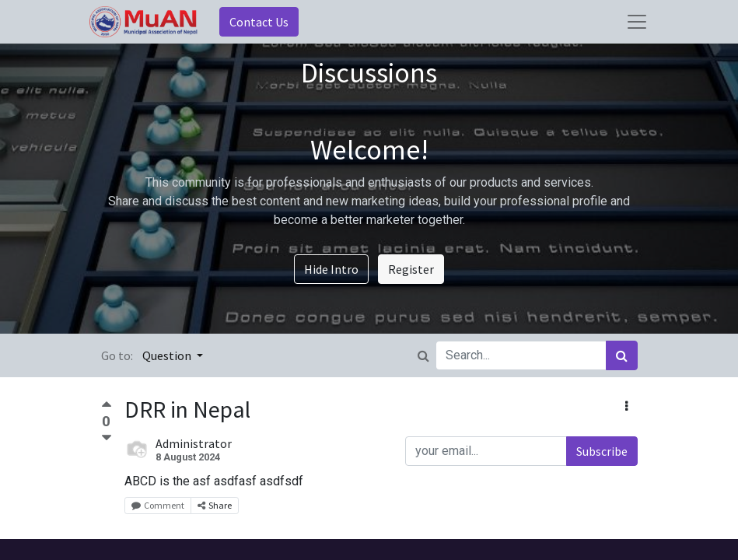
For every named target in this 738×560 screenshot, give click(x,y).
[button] (626, 406)
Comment (158, 505)
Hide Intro (331, 269)
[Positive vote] (107, 406)
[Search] (622, 355)
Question (168, 355)
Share (215, 505)
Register (411, 269)
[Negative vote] (107, 438)
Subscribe (602, 451)
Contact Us (259, 22)
